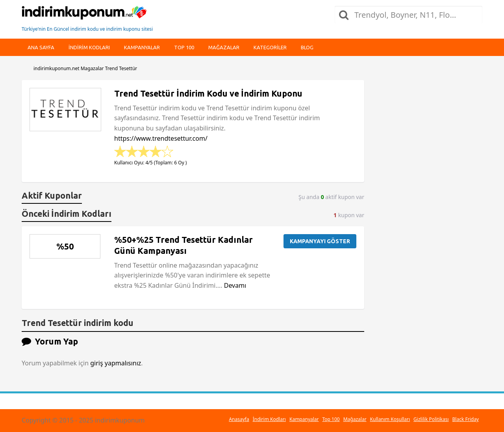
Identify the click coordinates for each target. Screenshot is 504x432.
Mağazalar (224, 47)
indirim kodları (89, 47)
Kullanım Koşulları (390, 419)
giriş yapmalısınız (116, 363)
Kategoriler (270, 47)
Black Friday (466, 419)
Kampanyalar (142, 47)
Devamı (235, 285)
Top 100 (184, 47)
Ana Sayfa (41, 47)
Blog (307, 47)
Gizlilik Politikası (431, 419)
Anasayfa (239, 419)
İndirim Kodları (269, 419)
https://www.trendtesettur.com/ (161, 138)
